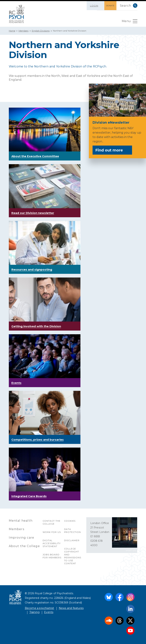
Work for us (52, 532)
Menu (130, 22)
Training (35, 612)
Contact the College (52, 522)
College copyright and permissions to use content (73, 556)
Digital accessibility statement (52, 543)
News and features (71, 608)
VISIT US (131, 550)
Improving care (22, 538)
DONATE (110, 6)
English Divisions (41, 31)
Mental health (21, 521)
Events (49, 612)
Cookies (70, 521)
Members (24, 31)
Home (12, 31)
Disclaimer (72, 540)
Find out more (112, 150)
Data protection (72, 531)
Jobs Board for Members (52, 556)
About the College (24, 546)
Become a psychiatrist (39, 608)
